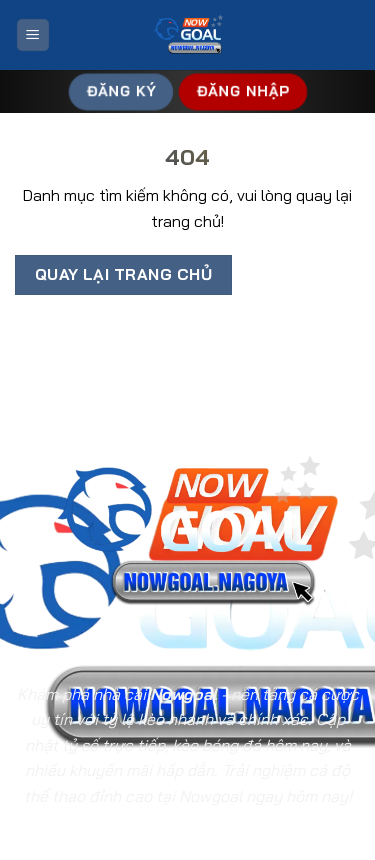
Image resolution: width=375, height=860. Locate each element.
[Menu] (33, 35)
